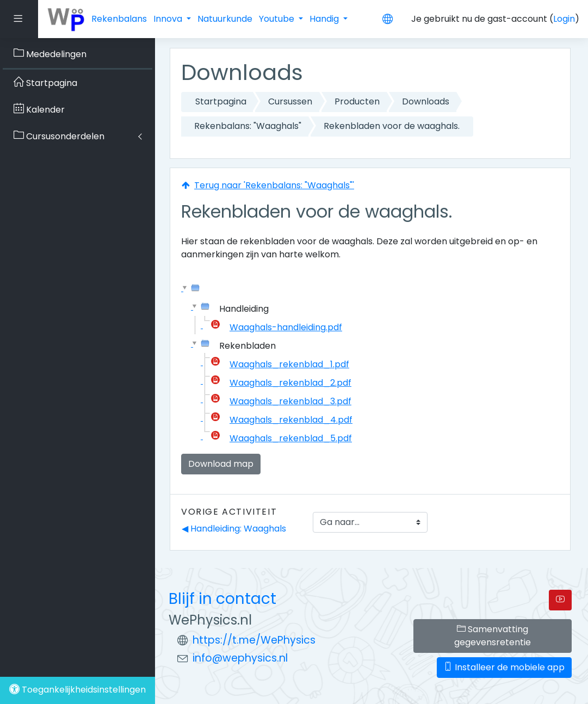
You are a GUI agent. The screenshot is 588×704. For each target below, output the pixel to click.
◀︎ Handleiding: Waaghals (234, 529)
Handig (325, 19)
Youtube (278, 19)
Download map (221, 464)
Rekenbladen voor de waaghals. (392, 126)
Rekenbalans (119, 19)
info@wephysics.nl (240, 658)
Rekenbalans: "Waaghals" (248, 126)
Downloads (426, 101)
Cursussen (290, 101)
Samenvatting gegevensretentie (493, 636)
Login (564, 19)
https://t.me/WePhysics (254, 640)
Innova (169, 19)
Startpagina (221, 101)
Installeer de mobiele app (504, 667)
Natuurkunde (225, 19)
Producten (357, 101)
